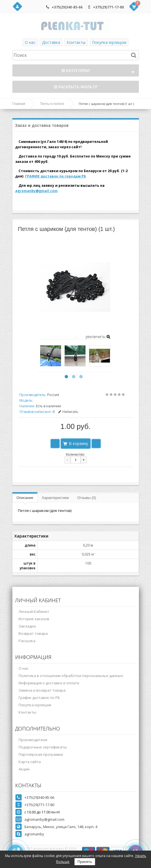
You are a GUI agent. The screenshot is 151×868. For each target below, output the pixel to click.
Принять (85, 862)
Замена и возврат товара (42, 690)
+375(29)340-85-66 (67, 7)
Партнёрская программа (41, 754)
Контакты (76, 42)
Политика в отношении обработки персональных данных (71, 676)
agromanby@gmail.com (36, 191)
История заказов (34, 619)
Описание (25, 498)
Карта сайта (30, 762)
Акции (24, 769)
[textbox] (76, 55)
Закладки (27, 626)
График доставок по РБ (39, 698)
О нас (30, 42)
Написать (68, 412)
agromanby (34, 834)
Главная (19, 104)
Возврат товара (33, 633)
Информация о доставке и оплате (49, 683)
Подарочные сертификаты (43, 747)
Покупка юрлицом (109, 42)
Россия (53, 395)
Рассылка (27, 641)
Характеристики (55, 498)
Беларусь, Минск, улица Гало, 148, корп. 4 (61, 827)
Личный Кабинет (34, 611)
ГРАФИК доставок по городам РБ (56, 176)
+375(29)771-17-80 (109, 7)
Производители (33, 740)
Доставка (51, 42)
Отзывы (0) (87, 498)
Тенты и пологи (52, 104)
